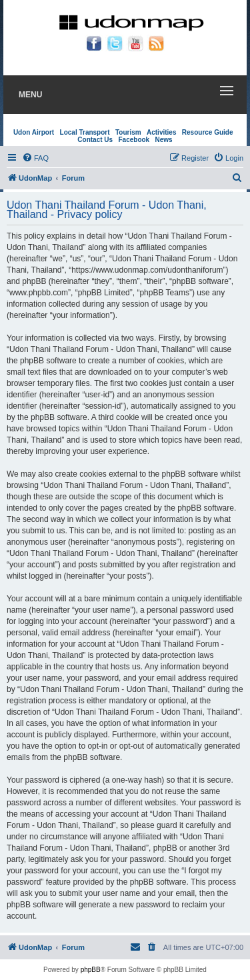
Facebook (134, 140)
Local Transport (85, 132)
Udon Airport (34, 132)
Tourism (128, 132)
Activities (161, 132)
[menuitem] (35, 158)
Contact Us (95, 140)
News (164, 140)
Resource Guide (208, 132)
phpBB (91, 970)
